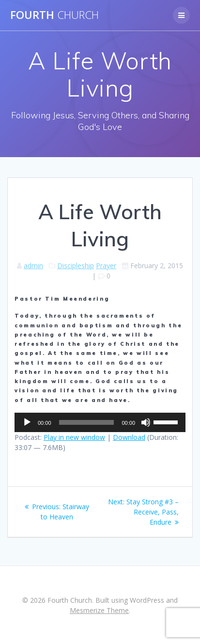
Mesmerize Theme (99, 610)
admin (33, 266)
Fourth (54, 15)
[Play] (27, 422)
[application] (100, 422)
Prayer (106, 266)
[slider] (87, 422)
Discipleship (76, 266)
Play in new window (74, 437)
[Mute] (146, 422)
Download (129, 437)
